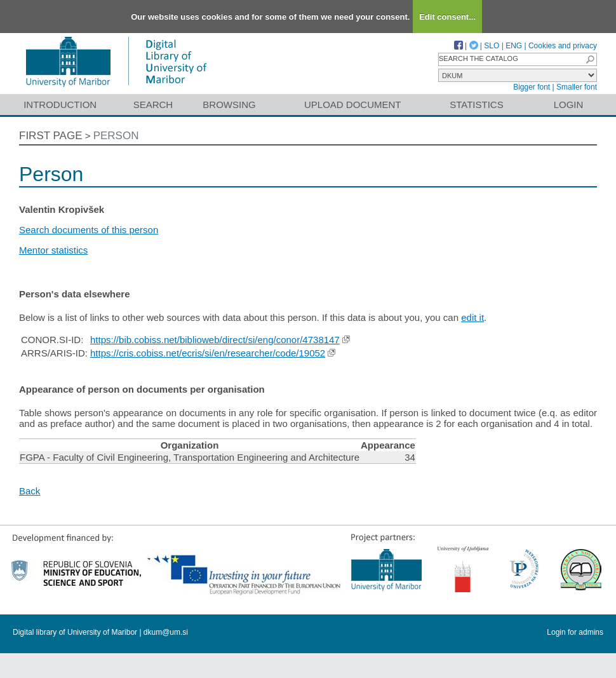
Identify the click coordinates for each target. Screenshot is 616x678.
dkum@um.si (166, 632)
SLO (492, 46)
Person (116, 136)
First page (51, 136)
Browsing (229, 105)
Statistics (476, 105)
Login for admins (575, 632)
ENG (514, 46)
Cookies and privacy (563, 46)
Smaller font (577, 87)
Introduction (60, 105)
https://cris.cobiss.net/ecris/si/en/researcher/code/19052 (208, 353)
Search (153, 105)
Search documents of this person (89, 230)
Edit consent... (447, 17)
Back (30, 491)
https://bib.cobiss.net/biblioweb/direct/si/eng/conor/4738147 (215, 340)
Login (569, 105)
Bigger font (532, 87)
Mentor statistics (53, 250)
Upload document (353, 105)
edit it (472, 317)
